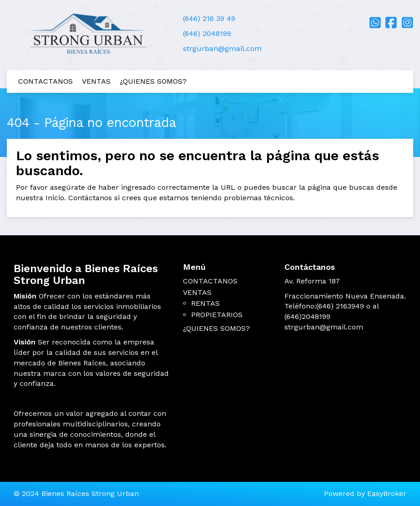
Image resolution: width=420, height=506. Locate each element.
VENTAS (96, 81)
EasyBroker (387, 493)
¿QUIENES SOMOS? (153, 81)
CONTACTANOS (46, 81)
